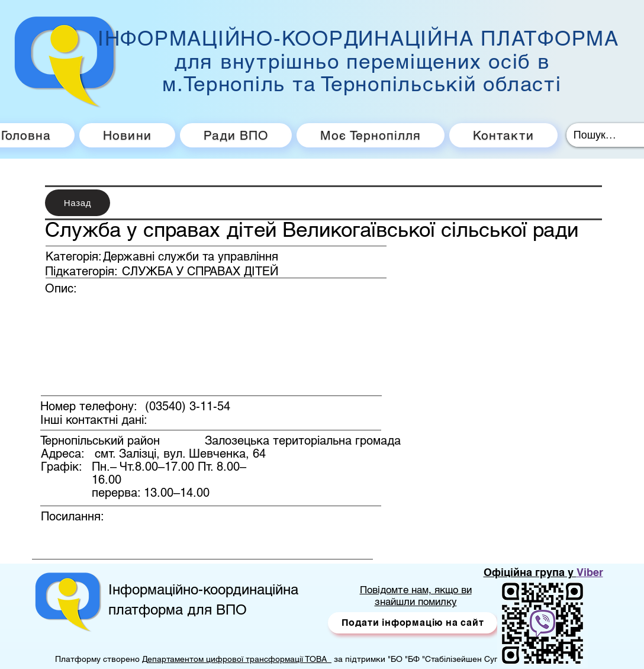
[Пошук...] (597, 135)
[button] (413, 623)
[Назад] (78, 203)
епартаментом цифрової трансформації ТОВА (239, 659)
